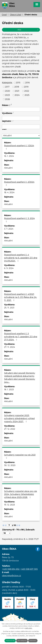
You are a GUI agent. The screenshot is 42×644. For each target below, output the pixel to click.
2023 (7, 95)
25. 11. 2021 (9, 308)
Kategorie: (7, 83)
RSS (28, 30)
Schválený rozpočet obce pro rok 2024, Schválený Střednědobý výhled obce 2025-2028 (21, 494)
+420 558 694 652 (11, 569)
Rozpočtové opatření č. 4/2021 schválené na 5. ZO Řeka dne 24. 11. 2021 (20, 297)
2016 (27, 83)
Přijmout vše (10, 641)
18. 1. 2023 (9, 390)
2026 (7, 99)
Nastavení (33, 641)
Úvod (4, 15)
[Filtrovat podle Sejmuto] (21, 127)
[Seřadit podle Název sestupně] (11, 105)
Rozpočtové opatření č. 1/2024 (19, 147)
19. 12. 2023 (9, 505)
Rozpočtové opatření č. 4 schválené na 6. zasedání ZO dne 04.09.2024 (21, 258)
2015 (18, 83)
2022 (27, 91)
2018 (17, 87)
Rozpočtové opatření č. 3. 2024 (19, 220)
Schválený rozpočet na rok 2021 (20, 456)
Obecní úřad (16, 15)
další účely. (29, 628)
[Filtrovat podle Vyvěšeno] (21, 118)
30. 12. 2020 (10, 465)
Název (6, 105)
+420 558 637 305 (29, 569)
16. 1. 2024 (9, 156)
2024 (17, 95)
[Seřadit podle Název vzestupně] (11, 104)
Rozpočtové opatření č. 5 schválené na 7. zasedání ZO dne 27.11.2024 (21, 337)
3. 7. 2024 (9, 229)
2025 (27, 95)
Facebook (38, 549)
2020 (8, 91)
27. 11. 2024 (10, 347)
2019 (26, 87)
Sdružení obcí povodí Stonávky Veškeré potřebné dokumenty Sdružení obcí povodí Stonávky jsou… (20, 378)
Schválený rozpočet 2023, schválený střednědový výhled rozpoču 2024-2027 (19, 419)
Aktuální (8, 168)
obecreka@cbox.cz (11, 576)
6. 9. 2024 (9, 268)
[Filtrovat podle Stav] (21, 136)
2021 (17, 91)
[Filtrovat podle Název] (21, 109)
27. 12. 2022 (10, 429)
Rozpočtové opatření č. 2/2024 (19, 183)
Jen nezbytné (22, 641)
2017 (7, 87)
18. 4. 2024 (9, 192)
